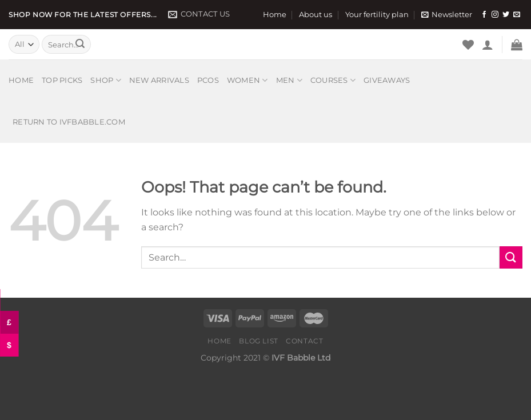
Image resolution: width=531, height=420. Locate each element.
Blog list (259, 341)
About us (316, 15)
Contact (304, 341)
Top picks (62, 80)
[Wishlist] (468, 45)
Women (247, 80)
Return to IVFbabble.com (69, 122)
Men (289, 80)
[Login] (488, 45)
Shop (105, 80)
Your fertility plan (377, 15)
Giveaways (387, 80)
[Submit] (80, 45)
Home (275, 15)
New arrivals (159, 80)
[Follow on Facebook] (484, 15)
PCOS (208, 80)
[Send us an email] (517, 15)
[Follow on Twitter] (506, 15)
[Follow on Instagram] (495, 15)
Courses (333, 80)
